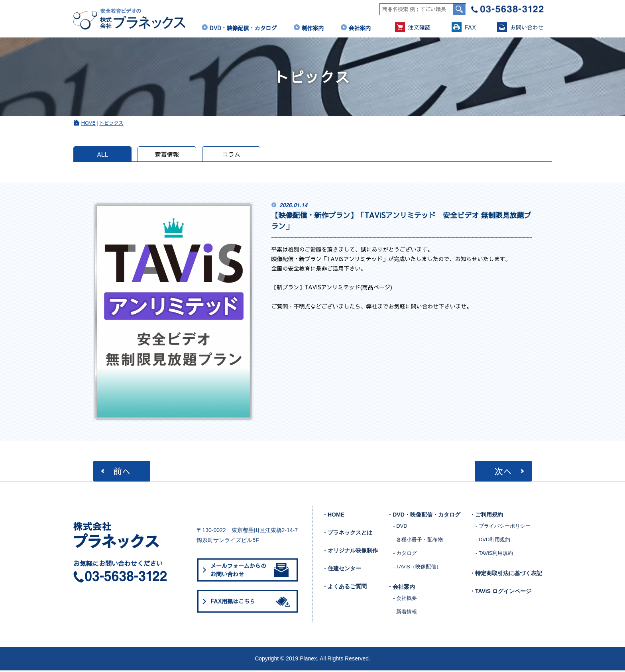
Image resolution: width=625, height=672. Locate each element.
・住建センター (342, 570)
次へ (503, 472)
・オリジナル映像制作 (350, 552)
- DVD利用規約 (493, 541)
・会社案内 (401, 588)
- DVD (400, 528)
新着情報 (169, 155)
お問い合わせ (520, 27)
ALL (103, 155)
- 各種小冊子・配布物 (418, 541)
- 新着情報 (405, 613)
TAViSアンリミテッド (333, 288)
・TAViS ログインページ (500, 593)
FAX (464, 27)
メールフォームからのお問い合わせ (250, 571)
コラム (235, 155)
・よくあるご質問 (344, 588)
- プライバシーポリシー (503, 528)
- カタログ (405, 555)
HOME (88, 124)
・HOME (333, 516)
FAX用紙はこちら (252, 603)
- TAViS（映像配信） (417, 568)
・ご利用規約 (486, 516)
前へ (122, 472)
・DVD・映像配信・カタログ (424, 516)
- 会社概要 (405, 600)
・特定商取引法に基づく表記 (506, 575)
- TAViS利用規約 (494, 555)
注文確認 (413, 27)
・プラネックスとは (347, 534)
